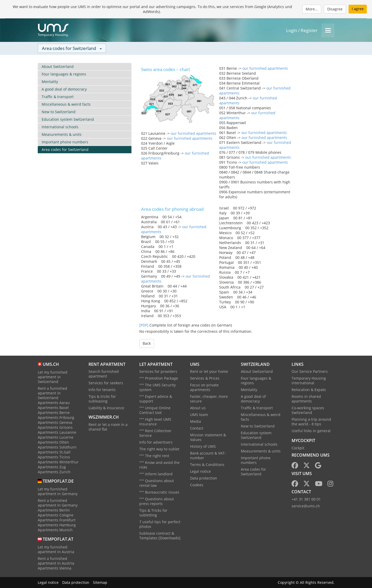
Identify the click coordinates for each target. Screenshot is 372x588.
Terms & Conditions (207, 465)
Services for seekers (106, 383)
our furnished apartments (194, 133)
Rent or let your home (209, 371)
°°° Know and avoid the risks (159, 465)
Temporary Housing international (309, 381)
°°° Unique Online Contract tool (155, 410)
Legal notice (200, 471)
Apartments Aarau (54, 403)
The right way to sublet (159, 449)
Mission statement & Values (208, 437)
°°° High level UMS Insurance (155, 422)
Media (196, 421)
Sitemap (100, 582)
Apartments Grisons (55, 427)
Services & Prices (205, 378)
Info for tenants (102, 390)
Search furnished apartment (104, 374)
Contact (197, 428)
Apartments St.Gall (54, 452)
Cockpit (298, 448)
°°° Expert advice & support (156, 399)
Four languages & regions (64, 74)
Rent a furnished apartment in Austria (56, 561)
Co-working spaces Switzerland (308, 410)
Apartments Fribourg (56, 417)
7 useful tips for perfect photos (160, 524)
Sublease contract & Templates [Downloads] (160, 536)
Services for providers (158, 371)
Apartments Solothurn (57, 447)
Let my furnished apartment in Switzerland (53, 377)
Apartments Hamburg (57, 525)
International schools (60, 127)
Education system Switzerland (68, 119)
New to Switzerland (59, 112)
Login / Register (302, 30)
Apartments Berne (54, 413)
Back (147, 343)
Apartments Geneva (55, 422)
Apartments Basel (53, 408)
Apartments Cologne (56, 515)
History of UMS (203, 446)
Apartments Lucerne (56, 437)
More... (312, 9)
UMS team (199, 415)
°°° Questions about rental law (157, 483)
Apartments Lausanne (57, 432)
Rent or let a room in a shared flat (108, 427)
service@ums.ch (306, 506)
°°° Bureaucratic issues (159, 492)
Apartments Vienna (55, 568)
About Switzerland (58, 66)
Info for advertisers (156, 442)
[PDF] (144, 325)
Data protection (204, 478)
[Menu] (328, 30)
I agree (358, 9)
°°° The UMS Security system (157, 387)
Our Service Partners (310, 371)
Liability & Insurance (106, 408)
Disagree (335, 9)
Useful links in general (311, 431)
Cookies (197, 485)
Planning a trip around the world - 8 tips (311, 422)
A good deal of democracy (64, 89)
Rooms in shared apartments (306, 399)
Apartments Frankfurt (57, 520)
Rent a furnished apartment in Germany (58, 503)
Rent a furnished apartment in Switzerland (52, 393)
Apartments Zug (52, 467)
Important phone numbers (65, 142)
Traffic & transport (58, 97)
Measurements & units (62, 134)
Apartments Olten (53, 442)
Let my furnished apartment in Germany (58, 491)
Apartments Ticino (54, 457)
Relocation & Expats (309, 390)
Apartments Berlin (54, 510)
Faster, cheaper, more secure (209, 399)
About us (198, 408)
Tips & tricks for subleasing (102, 399)
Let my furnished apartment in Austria (56, 549)
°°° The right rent (154, 456)
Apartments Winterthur (58, 462)
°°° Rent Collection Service (155, 433)
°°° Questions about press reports (157, 501)
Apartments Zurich (54, 472)
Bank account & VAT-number (208, 455)
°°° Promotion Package (159, 378)
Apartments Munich (55, 530)
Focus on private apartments (204, 387)
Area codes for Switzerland (65, 149)
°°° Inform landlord (156, 474)
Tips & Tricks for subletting (153, 513)
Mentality (50, 82)
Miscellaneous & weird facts (66, 104)
